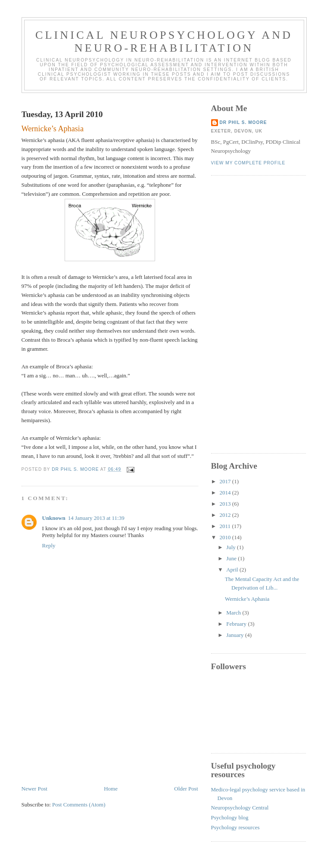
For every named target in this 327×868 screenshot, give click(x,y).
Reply (49, 545)
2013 (226, 504)
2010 (226, 537)
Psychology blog (230, 817)
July (232, 547)
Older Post (186, 789)
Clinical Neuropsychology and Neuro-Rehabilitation (164, 42)
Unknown (54, 518)
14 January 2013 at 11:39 (96, 518)
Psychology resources (235, 827)
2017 (226, 481)
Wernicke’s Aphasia (247, 599)
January (236, 635)
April (233, 570)
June (232, 558)
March (234, 613)
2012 (226, 515)
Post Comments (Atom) (79, 805)
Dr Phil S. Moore (243, 122)
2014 (226, 493)
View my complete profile (248, 163)
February (237, 624)
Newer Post (34, 789)
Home (111, 789)
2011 (226, 526)
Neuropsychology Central (240, 808)
